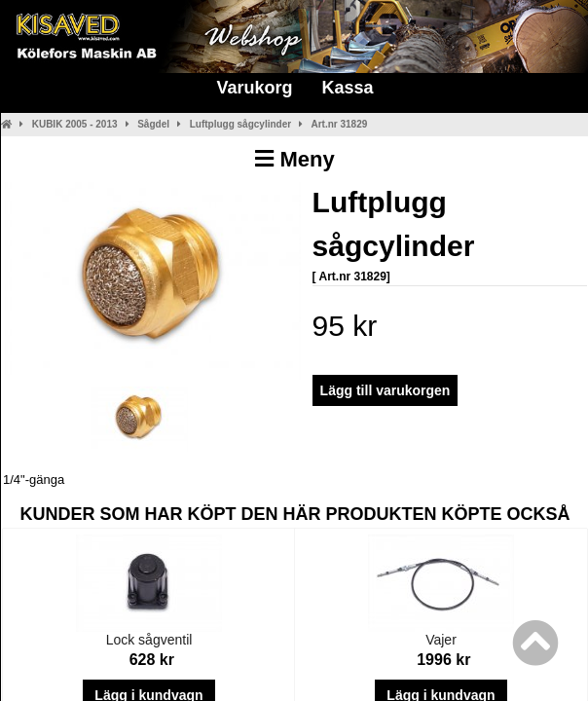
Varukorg (254, 88)
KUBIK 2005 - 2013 (75, 124)
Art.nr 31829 (339, 124)
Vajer (441, 640)
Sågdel (153, 124)
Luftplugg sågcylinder (240, 124)
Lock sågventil (149, 640)
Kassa (347, 88)
